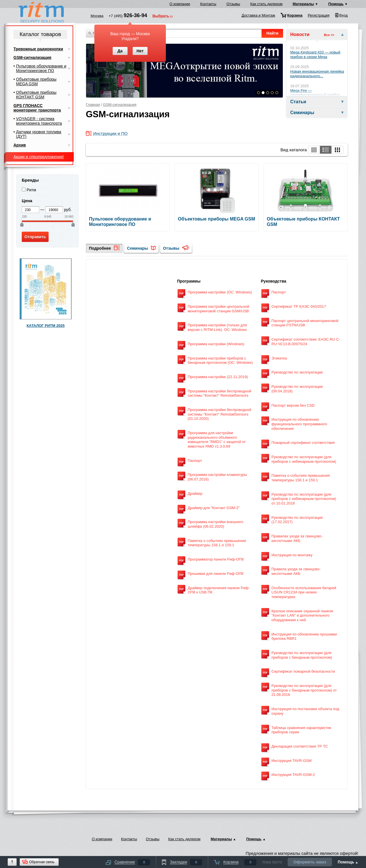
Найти (272, 33)
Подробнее (100, 248)
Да (120, 51)
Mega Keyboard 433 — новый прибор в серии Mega (315, 54)
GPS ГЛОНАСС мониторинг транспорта (37, 108)
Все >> (329, 35)
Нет (140, 51)
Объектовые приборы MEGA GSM (36, 82)
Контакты (208, 4)
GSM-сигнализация (120, 105)
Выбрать (161, 16)
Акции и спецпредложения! (39, 157)
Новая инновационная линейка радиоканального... (317, 74)
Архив (20, 145)
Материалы (303, 4)
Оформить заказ (310, 862)
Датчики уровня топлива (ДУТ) (39, 134)
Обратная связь (42, 862)
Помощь (336, 4)
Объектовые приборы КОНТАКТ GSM (36, 95)
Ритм (31, 190)
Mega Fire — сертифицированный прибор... (317, 93)
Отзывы (233, 4)
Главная (93, 105)
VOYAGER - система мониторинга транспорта (39, 121)
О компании (180, 4)
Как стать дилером (266, 4)
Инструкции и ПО (110, 134)
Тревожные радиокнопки (38, 49)
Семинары (137, 248)
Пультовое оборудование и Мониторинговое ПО (41, 68)
